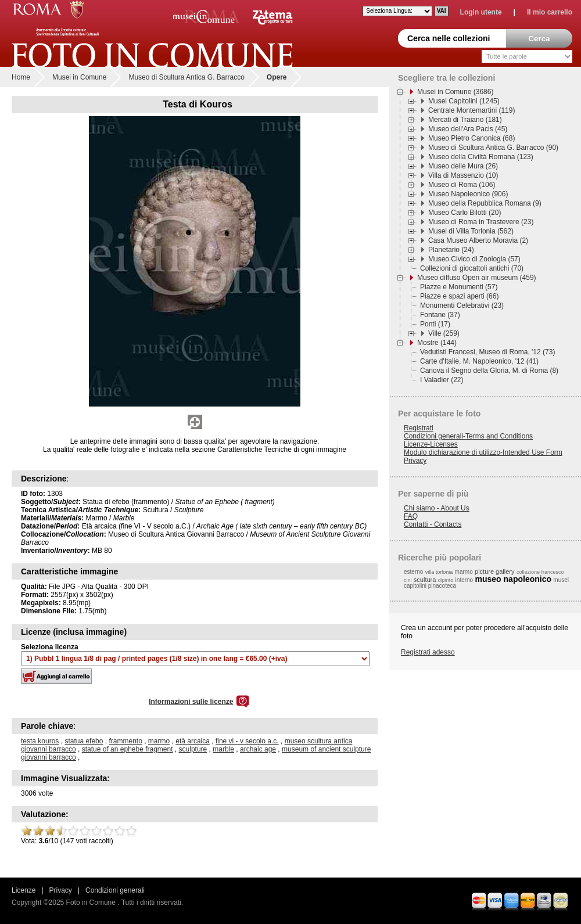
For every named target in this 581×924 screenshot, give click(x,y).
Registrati (419, 428)
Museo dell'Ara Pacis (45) (468, 129)
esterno (413, 572)
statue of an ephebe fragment (128, 749)
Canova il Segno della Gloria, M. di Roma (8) (489, 371)
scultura (425, 580)
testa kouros (40, 741)
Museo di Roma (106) (462, 185)
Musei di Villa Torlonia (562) (471, 231)
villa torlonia (439, 572)
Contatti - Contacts (433, 524)
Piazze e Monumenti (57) (459, 287)
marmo (159, 741)
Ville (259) (444, 333)
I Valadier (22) (442, 380)
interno (465, 580)
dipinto (446, 580)
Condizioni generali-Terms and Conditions (468, 436)
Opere (277, 77)
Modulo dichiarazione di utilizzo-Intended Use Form (483, 452)
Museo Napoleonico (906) (468, 194)
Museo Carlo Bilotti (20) (465, 213)
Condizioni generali (115, 890)
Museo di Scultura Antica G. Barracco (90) (493, 148)
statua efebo (84, 741)
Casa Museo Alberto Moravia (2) (478, 240)
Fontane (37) (440, 315)
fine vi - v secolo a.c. (247, 741)
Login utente (481, 12)
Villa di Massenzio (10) (463, 175)
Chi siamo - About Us (437, 508)
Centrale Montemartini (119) (471, 110)
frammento (125, 741)
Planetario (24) (451, 250)
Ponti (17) (435, 324)
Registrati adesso (428, 652)
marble (223, 749)
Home (21, 77)
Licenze (24, 890)
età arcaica (193, 741)
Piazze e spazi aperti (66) (459, 296)
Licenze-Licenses (431, 444)
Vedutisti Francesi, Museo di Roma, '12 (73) (487, 352)
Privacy (415, 461)
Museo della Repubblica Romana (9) (485, 203)
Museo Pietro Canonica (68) (471, 138)
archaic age (258, 749)
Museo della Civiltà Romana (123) (481, 157)
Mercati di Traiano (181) (465, 120)
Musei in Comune (79, 77)
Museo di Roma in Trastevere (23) (481, 222)
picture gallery (494, 571)
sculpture (193, 749)
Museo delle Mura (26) (463, 166)
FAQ (411, 516)
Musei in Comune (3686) (455, 92)
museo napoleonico (513, 579)
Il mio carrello (550, 12)
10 (131, 831)
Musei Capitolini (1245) (464, 101)
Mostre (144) (437, 343)
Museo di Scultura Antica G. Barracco (186, 77)
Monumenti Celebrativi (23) (462, 305)
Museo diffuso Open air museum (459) (477, 278)
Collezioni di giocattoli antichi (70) (472, 268)
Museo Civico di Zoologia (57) (474, 259)
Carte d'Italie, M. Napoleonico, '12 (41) (479, 361)
